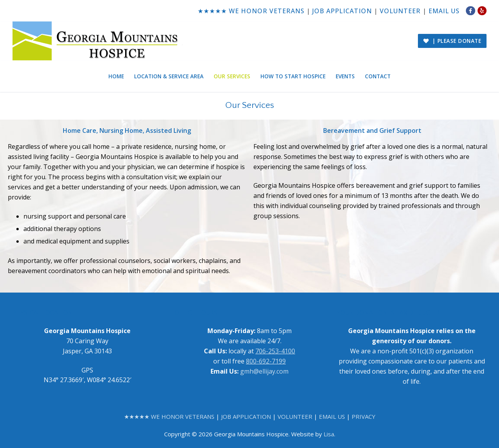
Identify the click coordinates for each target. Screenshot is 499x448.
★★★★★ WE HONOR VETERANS (251, 11)
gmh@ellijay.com (264, 371)
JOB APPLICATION (342, 11)
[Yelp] (482, 11)
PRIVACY (364, 416)
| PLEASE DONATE (452, 41)
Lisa (329, 434)
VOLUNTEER (400, 11)
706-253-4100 (275, 351)
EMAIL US (444, 11)
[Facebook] (470, 11)
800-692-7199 (266, 361)
